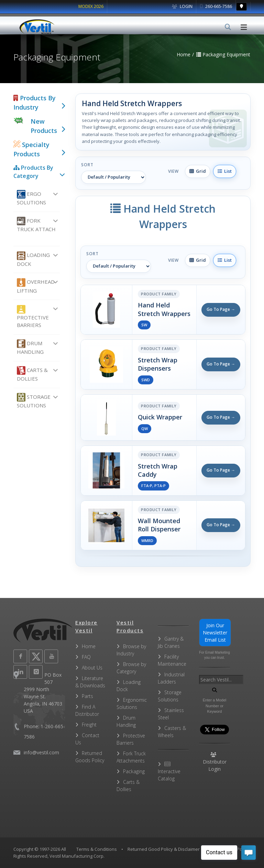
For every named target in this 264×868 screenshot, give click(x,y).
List (225, 171)
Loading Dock (33, 259)
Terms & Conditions (97, 849)
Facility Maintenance (172, 660)
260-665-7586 (216, 6)
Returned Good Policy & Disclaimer (164, 849)
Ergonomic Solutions (132, 703)
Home (89, 646)
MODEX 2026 (91, 6)
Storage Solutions (34, 401)
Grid (198, 171)
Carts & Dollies (32, 374)
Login (182, 6)
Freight (89, 725)
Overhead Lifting (36, 286)
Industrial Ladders (171, 678)
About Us (92, 668)
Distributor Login (215, 762)
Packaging (134, 771)
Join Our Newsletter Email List (215, 633)
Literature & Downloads (90, 682)
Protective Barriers (33, 317)
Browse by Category (131, 668)
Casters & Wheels (172, 732)
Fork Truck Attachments (131, 757)
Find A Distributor (87, 710)
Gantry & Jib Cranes (171, 642)
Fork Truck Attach (36, 225)
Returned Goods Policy (90, 757)
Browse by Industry (131, 650)
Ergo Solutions (31, 198)
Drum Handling (30, 347)
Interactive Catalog (169, 772)
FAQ (86, 657)
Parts (87, 696)
